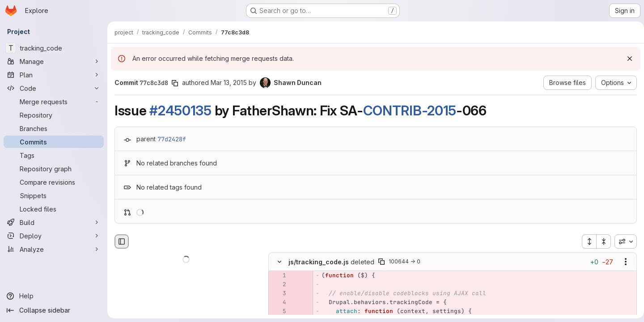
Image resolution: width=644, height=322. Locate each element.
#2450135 (180, 110)
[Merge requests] (54, 102)
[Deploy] (54, 236)
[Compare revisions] (54, 182)
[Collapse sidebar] (54, 310)
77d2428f (172, 139)
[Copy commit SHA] (175, 83)
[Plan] (54, 75)
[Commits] (54, 142)
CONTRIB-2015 (410, 110)
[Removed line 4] (279, 303)
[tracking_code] (54, 48)
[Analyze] (54, 249)
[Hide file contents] (280, 262)
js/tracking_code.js (319, 262)
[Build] (54, 222)
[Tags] (54, 155)
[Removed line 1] (279, 276)
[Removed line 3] (279, 294)
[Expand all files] (585, 241)
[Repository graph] (54, 169)
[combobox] (622, 241)
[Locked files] (54, 209)
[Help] (54, 296)
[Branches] (54, 128)
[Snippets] (54, 195)
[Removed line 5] (279, 312)
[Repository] (54, 115)
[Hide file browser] (122, 241)
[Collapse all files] (600, 241)
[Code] (54, 88)
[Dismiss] (626, 59)
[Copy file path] (381, 262)
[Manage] (54, 61)
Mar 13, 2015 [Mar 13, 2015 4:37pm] (229, 83)
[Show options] (622, 262)
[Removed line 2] (279, 285)
